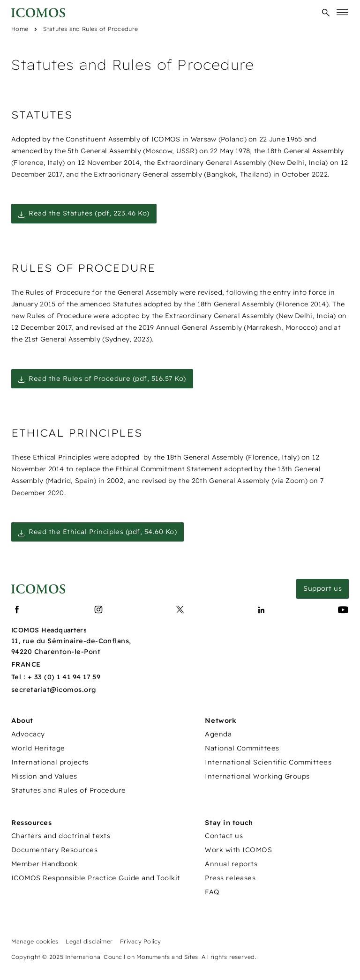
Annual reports (231, 864)
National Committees (242, 748)
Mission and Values (44, 776)
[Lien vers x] (180, 610)
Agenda (218, 734)
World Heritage (38, 748)
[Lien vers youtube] (343, 610)
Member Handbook (44, 864)
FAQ (212, 892)
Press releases (230, 878)
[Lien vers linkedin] (262, 610)
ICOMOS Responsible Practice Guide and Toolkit (96, 878)
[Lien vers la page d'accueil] (38, 589)
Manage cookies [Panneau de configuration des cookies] (35, 941)
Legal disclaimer (89, 941)
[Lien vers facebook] (17, 610)
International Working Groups (257, 776)
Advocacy (28, 734)
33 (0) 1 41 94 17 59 (67, 677)
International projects (50, 762)
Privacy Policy (140, 941)
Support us (322, 588)
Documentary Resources (54, 850)
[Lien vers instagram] (98, 610)
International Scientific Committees (268, 762)
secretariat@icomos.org (54, 690)
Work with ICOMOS (238, 850)
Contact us (224, 836)
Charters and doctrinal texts (61, 836)
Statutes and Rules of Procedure (90, 29)
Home (20, 29)
